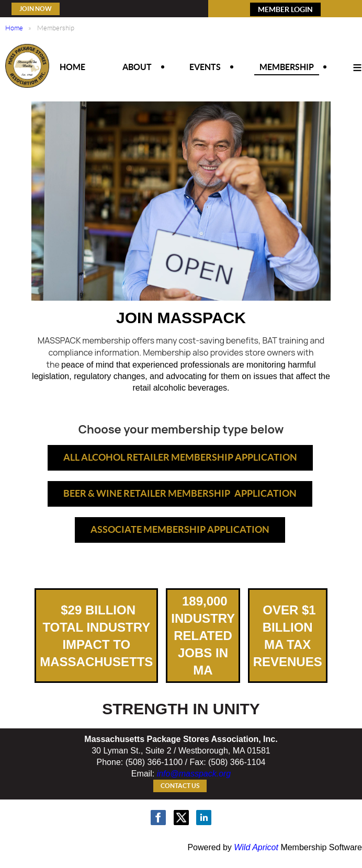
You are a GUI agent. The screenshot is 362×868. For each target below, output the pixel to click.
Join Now (36, 9)
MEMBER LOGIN (285, 9)
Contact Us (180, 786)
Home (14, 28)
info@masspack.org (194, 774)
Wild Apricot (256, 847)
